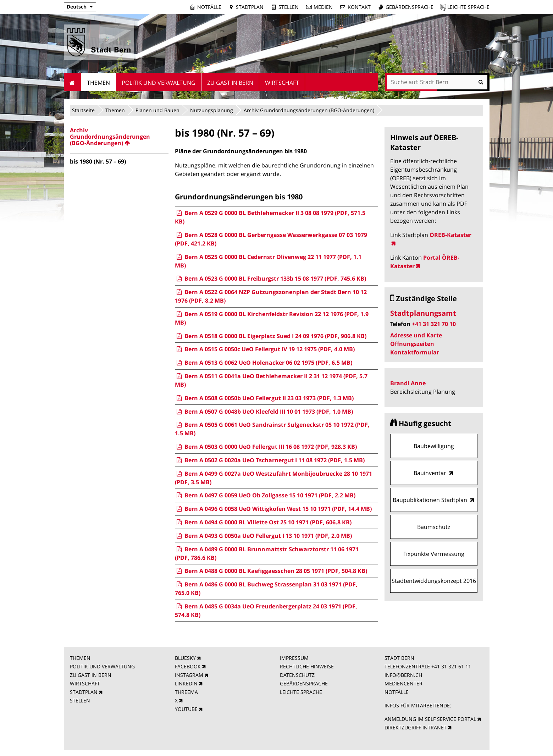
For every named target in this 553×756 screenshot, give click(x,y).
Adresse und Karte (416, 335)
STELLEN (80, 700)
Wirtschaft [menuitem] (282, 83)
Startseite (83, 110)
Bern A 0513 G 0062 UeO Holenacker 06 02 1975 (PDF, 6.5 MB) (264, 363)
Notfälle (209, 7)
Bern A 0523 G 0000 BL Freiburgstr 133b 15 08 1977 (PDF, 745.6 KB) (270, 278)
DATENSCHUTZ (297, 675)
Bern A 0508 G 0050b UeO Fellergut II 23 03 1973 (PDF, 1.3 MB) (264, 398)
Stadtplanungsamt (423, 313)
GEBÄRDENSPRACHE (304, 683)
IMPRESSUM (294, 658)
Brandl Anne (408, 383)
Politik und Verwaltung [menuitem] (159, 83)
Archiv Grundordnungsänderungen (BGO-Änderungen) (309, 110)
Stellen (289, 7)
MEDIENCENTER (403, 683)
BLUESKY (185, 658)
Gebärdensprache (410, 7)
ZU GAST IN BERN (91, 675)
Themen (115, 110)
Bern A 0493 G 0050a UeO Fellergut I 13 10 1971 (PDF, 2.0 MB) (263, 536)
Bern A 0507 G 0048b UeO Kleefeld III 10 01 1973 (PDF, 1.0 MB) (264, 412)
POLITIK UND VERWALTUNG (102, 666)
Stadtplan (250, 7)
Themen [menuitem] (98, 83)
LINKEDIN (186, 683)
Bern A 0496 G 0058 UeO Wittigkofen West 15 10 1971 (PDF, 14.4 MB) (273, 509)
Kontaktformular (415, 352)
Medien (323, 7)
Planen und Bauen (157, 110)
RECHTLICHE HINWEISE (307, 666)
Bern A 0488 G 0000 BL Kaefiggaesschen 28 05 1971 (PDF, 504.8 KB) (271, 571)
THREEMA (186, 692)
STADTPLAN (84, 692)
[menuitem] (119, 137)
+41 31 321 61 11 (451, 666)
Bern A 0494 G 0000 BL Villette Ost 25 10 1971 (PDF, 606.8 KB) (263, 522)
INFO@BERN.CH (403, 675)
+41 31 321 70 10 (434, 324)
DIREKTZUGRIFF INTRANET (416, 727)
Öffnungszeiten (412, 344)
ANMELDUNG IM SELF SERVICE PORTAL (430, 719)
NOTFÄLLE (397, 692)
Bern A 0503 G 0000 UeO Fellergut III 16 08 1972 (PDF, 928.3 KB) (266, 447)
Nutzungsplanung (212, 110)
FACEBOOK (188, 666)
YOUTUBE (186, 709)
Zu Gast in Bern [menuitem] (230, 83)
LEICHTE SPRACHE (301, 692)
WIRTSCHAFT (85, 683)
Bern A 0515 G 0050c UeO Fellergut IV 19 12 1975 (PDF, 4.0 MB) (265, 349)
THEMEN (80, 658)
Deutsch (77, 7)
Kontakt (359, 7)
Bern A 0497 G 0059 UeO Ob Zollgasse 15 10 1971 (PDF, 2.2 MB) (265, 495)
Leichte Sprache (468, 7)
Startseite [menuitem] (73, 82)
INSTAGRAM (189, 675)
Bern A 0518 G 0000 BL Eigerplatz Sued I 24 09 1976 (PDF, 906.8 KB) (271, 336)
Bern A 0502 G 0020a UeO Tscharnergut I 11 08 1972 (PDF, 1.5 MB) (270, 460)
